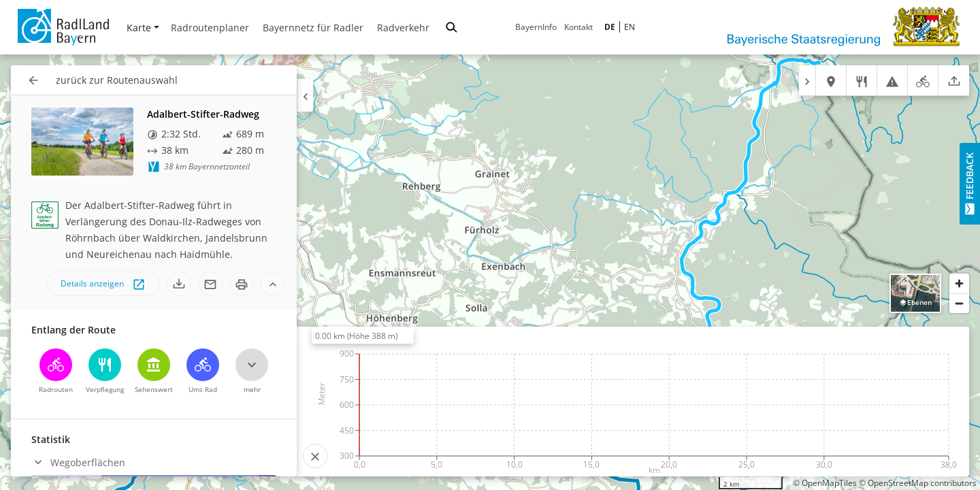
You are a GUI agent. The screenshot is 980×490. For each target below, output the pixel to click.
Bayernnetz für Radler (313, 28)
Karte (143, 28)
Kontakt (578, 27)
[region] (490, 272)
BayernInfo (536, 27)
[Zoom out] (959, 303)
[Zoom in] (959, 283)
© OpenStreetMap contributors (918, 483)
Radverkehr (403, 28)
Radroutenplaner (210, 28)
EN (630, 27)
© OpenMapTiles (825, 483)
